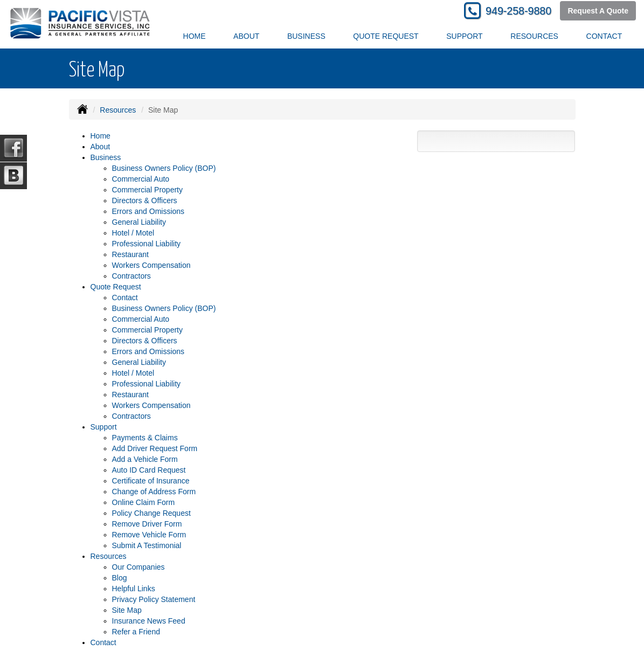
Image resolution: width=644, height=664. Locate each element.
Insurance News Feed (149, 621)
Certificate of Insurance (151, 481)
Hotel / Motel (133, 233)
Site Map (127, 610)
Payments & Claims (145, 438)
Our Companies (139, 567)
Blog (120, 578)
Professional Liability (147, 244)
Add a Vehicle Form (145, 459)
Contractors (131, 276)
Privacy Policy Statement (154, 599)
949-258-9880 (518, 11)
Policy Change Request (151, 513)
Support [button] (464, 36)
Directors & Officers (145, 200)
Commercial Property (147, 190)
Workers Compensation (151, 265)
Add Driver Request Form (155, 448)
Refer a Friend (136, 632)
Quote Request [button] (386, 36)
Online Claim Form (144, 502)
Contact (604, 36)
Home (195, 36)
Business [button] (306, 36)
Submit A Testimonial (147, 545)
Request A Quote (598, 11)
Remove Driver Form (147, 524)
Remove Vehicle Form (149, 535)
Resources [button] (534, 36)
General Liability (139, 222)
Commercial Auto (141, 179)
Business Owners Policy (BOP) (164, 168)
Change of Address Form (154, 492)
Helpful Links (134, 589)
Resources (118, 110)
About (246, 36)
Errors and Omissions (148, 211)
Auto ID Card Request (149, 470)
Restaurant (130, 254)
